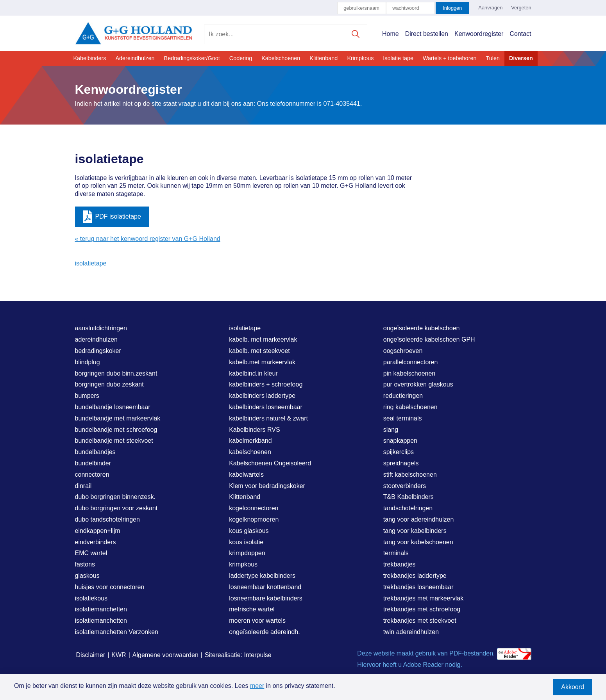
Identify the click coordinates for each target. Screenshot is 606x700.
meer (257, 686)
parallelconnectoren (411, 362)
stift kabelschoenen (410, 475)
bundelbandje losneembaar (113, 407)
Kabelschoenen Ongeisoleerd (270, 463)
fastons (85, 564)
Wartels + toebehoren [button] (450, 58)
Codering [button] (241, 58)
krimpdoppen (247, 553)
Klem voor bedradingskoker (267, 486)
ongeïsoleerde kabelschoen (422, 328)
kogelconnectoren (254, 508)
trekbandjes (400, 564)
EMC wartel (91, 553)
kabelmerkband (250, 441)
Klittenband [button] (324, 58)
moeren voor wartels (257, 621)
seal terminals (403, 418)
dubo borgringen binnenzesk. (115, 497)
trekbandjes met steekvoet (420, 621)
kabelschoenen (250, 452)
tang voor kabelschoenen (418, 542)
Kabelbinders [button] (90, 58)
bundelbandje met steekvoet (114, 441)
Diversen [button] (521, 58)
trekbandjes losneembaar (418, 587)
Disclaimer (91, 655)
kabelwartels (246, 475)
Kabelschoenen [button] (281, 58)
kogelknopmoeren (254, 519)
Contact (520, 34)
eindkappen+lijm (98, 531)
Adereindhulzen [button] (135, 58)
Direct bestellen (427, 34)
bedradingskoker (98, 351)
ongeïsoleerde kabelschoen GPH (429, 339)
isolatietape (91, 263)
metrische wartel (252, 609)
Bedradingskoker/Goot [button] (192, 58)
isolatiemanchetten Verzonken (117, 632)
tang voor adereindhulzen (419, 519)
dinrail (83, 486)
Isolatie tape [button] (398, 58)
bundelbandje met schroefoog (116, 430)
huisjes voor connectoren (110, 587)
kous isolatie (246, 542)
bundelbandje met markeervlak (118, 418)
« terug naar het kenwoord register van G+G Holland (148, 239)
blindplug (88, 362)
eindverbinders (96, 542)
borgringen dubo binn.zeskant (116, 373)
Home (391, 34)
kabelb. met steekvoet (259, 351)
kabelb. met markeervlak (263, 339)
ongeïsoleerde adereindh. (264, 632)
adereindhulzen (96, 339)
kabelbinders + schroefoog (266, 384)
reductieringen (403, 396)
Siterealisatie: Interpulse (238, 655)
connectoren (92, 475)
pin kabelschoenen (409, 373)
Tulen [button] (492, 58)
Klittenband (245, 497)
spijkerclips (399, 452)
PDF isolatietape (112, 217)
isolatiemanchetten (101, 609)
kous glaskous (249, 531)
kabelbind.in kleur (253, 373)
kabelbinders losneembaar (266, 407)
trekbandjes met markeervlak (423, 598)
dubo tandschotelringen (107, 519)
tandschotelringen (408, 508)
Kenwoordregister (479, 34)
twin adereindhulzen (411, 632)
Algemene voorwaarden (165, 655)
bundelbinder (93, 463)
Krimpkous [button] (360, 58)
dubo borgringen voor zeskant (116, 508)
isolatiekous (91, 598)
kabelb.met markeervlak (262, 362)
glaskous (87, 576)
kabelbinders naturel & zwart (268, 418)
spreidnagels (401, 463)
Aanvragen (490, 8)
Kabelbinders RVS (254, 430)
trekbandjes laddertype (415, 576)
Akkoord (573, 687)
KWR (119, 655)
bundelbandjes (95, 452)
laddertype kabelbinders (262, 576)
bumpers (87, 396)
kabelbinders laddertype (262, 396)
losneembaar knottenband (265, 587)
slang (391, 430)
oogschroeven (403, 351)
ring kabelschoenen (410, 407)
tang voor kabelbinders (415, 531)
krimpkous (243, 564)
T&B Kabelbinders (408, 497)
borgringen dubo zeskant (109, 384)
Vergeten (521, 8)
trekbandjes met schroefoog (422, 609)
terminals (396, 553)
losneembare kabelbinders (266, 598)
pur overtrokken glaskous (418, 384)
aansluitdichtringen (101, 328)
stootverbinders (405, 486)
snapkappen (400, 441)
